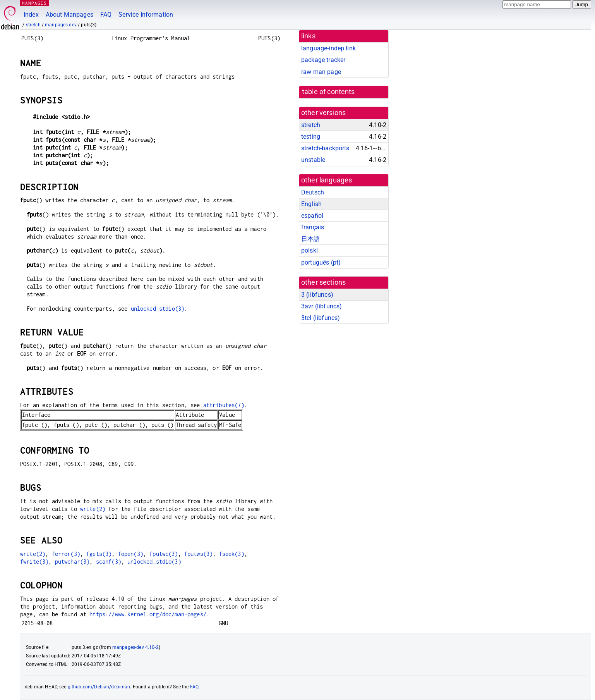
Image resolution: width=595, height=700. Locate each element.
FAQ (106, 15)
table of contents (328, 92)
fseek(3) (232, 554)
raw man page (321, 72)
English (311, 204)
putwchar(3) (72, 562)
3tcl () (321, 318)
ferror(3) (66, 554)
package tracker (323, 60)
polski (310, 250)
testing (311, 137)
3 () (317, 295)
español (312, 216)
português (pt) (321, 262)
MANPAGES (34, 3)
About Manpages (69, 15)
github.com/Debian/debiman (99, 687)
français (313, 227)
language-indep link (328, 48)
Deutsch (313, 192)
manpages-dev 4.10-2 (135, 647)
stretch (33, 25)
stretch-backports (325, 148)
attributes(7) (224, 405)
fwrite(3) (34, 562)
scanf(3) (109, 562)
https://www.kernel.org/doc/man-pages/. (149, 614)
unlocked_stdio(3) (158, 309)
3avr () (322, 306)
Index (31, 15)
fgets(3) (99, 554)
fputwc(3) (164, 554)
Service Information (146, 15)
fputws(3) (198, 554)
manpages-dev (61, 25)
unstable (313, 160)
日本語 (310, 239)
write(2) (93, 509)
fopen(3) (131, 554)
